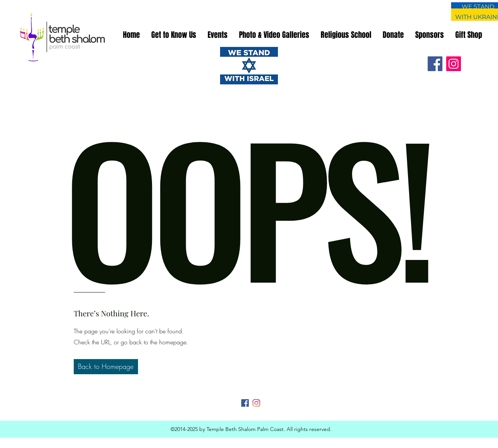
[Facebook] (435, 64)
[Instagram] (454, 64)
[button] (106, 367)
